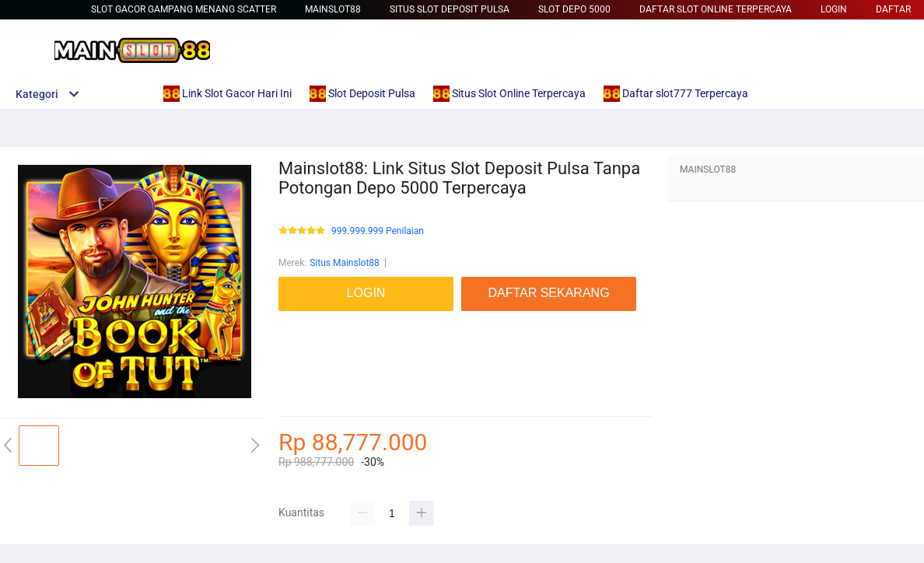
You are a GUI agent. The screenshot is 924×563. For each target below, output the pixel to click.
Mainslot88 (333, 9)
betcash (295, 381)
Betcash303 (303, 334)
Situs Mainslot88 (345, 263)
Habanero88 (304, 397)
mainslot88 (302, 319)
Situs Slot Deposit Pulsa (450, 9)
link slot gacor (308, 350)
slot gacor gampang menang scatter (184, 9)
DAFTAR (893, 9)
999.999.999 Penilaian (378, 231)
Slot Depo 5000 (574, 9)
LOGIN (834, 9)
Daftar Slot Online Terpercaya (716, 9)
